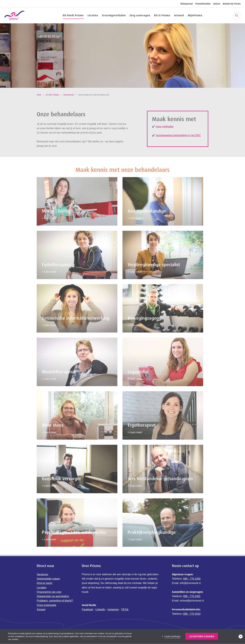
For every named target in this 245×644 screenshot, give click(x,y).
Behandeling (69, 95)
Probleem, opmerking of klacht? (55, 601)
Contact (217, 4)
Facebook (87, 610)
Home (39, 95)
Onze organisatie (46, 606)
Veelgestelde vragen (48, 579)
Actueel (179, 15)
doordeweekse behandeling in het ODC (178, 135)
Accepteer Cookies (202, 636)
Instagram (113, 610)
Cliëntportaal (186, 4)
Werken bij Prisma (232, 4)
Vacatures (42, 575)
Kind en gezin (45, 584)
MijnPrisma (195, 15)
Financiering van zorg (49, 593)
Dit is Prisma (162, 15)
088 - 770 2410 (191, 614)
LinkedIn (100, 610)
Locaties (93, 15)
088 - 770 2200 (192, 579)
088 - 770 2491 (192, 597)
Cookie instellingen (172, 636)
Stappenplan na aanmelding (53, 597)
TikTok (125, 610)
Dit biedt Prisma (73, 15)
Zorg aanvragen (140, 15)
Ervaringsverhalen (114, 15)
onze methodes (165, 126)
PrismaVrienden (203, 4)
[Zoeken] (237, 15)
